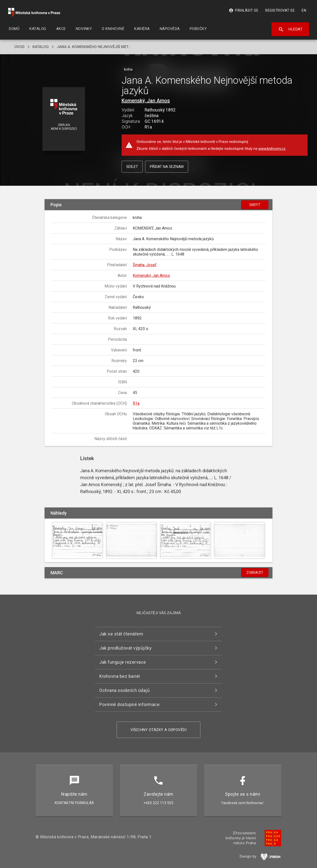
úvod (19, 47)
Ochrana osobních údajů (124, 690)
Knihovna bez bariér (120, 676)
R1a (136, 403)
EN (304, 10)
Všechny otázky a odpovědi (159, 730)
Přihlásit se (244, 10)
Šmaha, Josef (145, 265)
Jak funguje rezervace (123, 662)
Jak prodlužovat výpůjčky (125, 648)
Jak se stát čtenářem (121, 634)
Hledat (290, 29)
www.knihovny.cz (272, 149)
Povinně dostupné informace (129, 704)
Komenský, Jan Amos (146, 101)
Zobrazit (255, 573)
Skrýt (255, 205)
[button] (64, 119)
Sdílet (132, 167)
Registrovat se (280, 10)
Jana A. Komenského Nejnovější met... (94, 47)
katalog (41, 47)
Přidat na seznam (167, 167)
